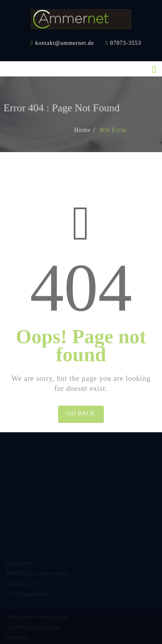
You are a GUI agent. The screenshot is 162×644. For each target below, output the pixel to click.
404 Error (120, 130)
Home (89, 130)
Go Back (81, 420)
